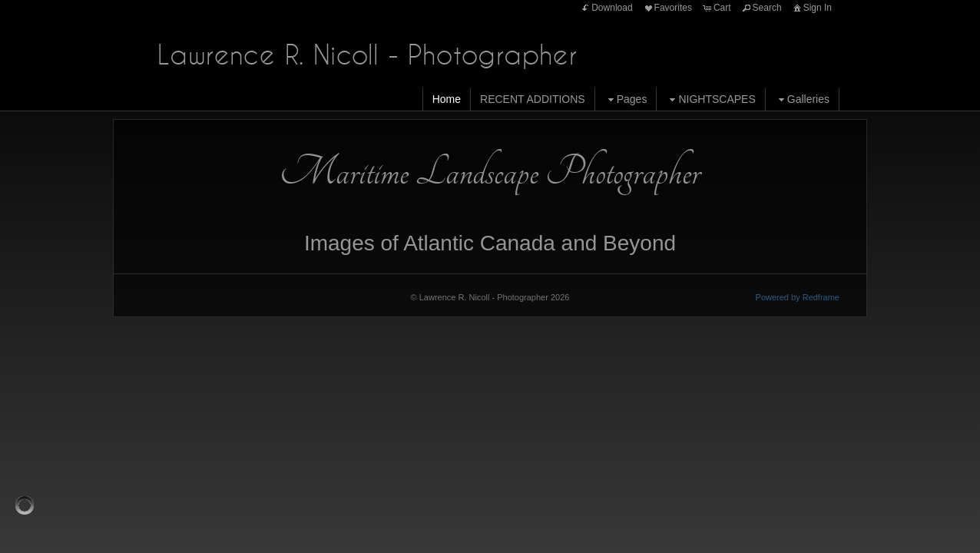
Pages (626, 99)
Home (447, 99)
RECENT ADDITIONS (533, 99)
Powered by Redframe (798, 297)
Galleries (802, 99)
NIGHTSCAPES (710, 99)
